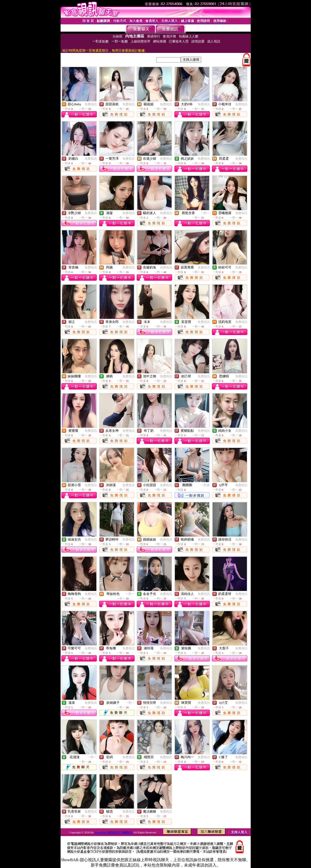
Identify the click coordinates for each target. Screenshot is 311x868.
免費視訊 (91, 104)
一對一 (205, 213)
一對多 (205, 485)
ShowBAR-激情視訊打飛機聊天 (114, 832)
